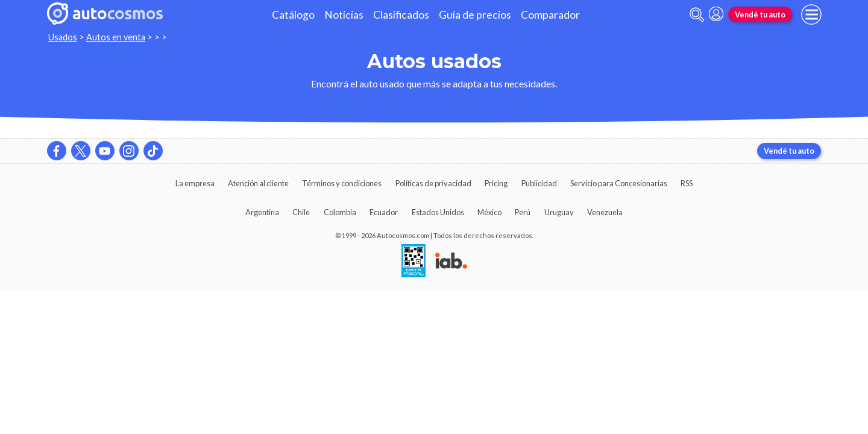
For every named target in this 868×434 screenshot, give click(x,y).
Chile (301, 212)
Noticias (344, 15)
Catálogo (293, 15)
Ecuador (384, 212)
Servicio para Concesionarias (619, 183)
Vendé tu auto (760, 14)
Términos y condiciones (342, 183)
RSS (687, 183)
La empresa (195, 183)
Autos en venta (116, 37)
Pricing (496, 183)
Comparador (550, 15)
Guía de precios (475, 15)
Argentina (262, 212)
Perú (523, 212)
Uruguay (559, 212)
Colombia (340, 212)
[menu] (811, 14)
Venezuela (605, 212)
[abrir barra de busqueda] (697, 15)
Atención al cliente (258, 183)
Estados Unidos (438, 212)
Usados (63, 37)
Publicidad (539, 183)
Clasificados (401, 15)
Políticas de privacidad (433, 183)
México (489, 212)
